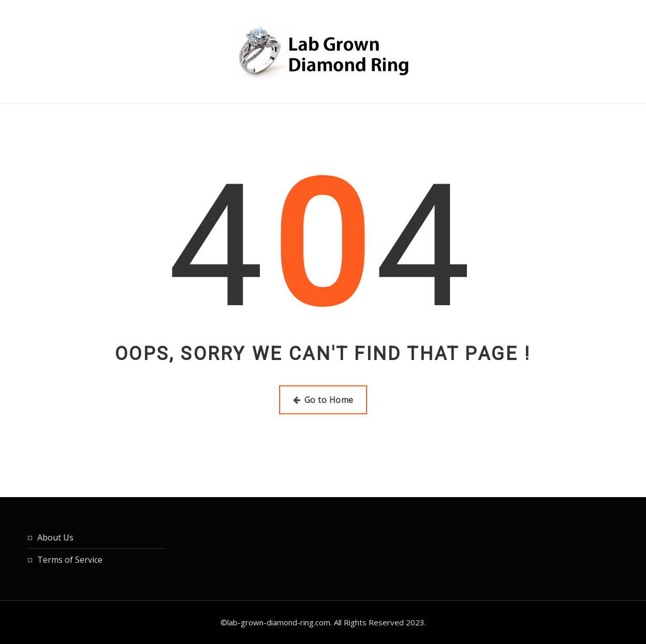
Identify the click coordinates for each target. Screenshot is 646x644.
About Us (55, 537)
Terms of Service (70, 560)
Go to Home (323, 400)
